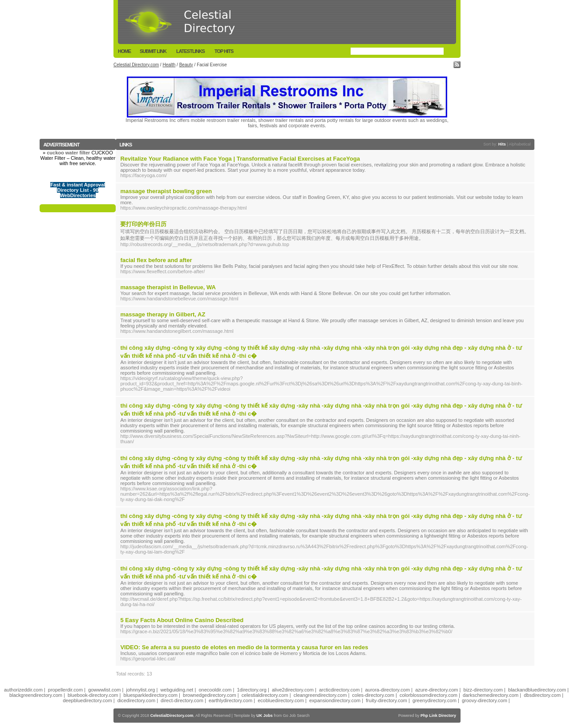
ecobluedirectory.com (281, 700)
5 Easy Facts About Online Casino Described (182, 620)
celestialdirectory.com (265, 695)
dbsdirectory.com (542, 695)
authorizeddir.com (23, 690)
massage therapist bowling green (166, 191)
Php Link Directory (438, 716)
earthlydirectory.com (230, 700)
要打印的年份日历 (143, 224)
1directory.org (251, 690)
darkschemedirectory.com (491, 695)
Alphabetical (520, 144)
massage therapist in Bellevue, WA (168, 287)
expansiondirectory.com (335, 700)
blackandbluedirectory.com (537, 690)
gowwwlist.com (104, 690)
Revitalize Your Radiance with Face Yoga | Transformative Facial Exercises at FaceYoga (240, 159)
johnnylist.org (141, 690)
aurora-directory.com (387, 690)
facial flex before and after (156, 260)
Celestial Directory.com (136, 65)
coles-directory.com (373, 695)
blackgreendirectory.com (36, 695)
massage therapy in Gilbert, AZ (163, 314)
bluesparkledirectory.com (151, 695)
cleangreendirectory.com (320, 695)
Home (124, 51)
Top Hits (224, 51)
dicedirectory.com (136, 700)
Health (169, 65)
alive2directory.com (293, 690)
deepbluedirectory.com (87, 700)
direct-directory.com (182, 700)
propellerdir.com (65, 690)
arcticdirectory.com (339, 690)
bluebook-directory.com (93, 695)
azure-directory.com (437, 690)
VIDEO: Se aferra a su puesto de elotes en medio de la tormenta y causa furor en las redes (244, 647)
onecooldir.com (215, 690)
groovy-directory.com (485, 700)
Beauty (186, 65)
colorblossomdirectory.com (428, 695)
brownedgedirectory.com (210, 695)
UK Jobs (265, 716)
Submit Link (153, 51)
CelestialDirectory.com (172, 716)
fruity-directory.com (386, 700)
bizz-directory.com (483, 690)
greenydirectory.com (435, 700)
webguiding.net (177, 690)
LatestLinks (190, 51)
